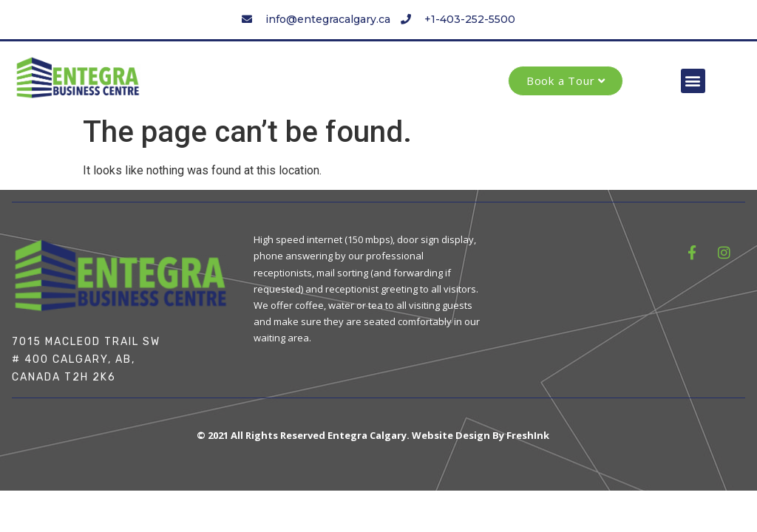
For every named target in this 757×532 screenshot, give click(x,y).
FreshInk (528, 435)
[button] (693, 81)
